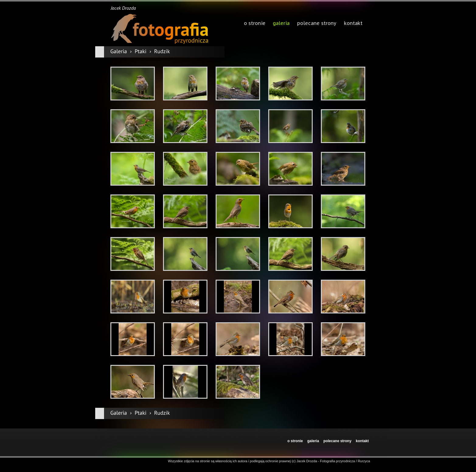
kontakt (362, 441)
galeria (281, 24)
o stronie (295, 441)
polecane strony (337, 441)
